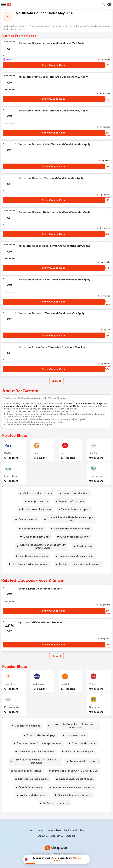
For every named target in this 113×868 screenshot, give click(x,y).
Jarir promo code (76, 734)
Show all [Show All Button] (56, 381)
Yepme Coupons (24, 517)
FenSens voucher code (78, 799)
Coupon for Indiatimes (56, 718)
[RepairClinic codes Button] (31, 526)
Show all (56, 650)
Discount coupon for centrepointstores (39, 742)
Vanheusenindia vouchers (37, 493)
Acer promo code (38, 501)
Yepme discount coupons (76, 509)
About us (43, 832)
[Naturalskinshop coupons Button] (36, 767)
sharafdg (94, 701)
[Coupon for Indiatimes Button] (55, 718)
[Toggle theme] (109, 4)
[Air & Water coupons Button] (77, 783)
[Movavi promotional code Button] (35, 509)
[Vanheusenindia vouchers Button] (36, 493)
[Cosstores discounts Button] (82, 742)
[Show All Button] (56, 650)
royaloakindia (12, 701)
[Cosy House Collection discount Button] (29, 558)
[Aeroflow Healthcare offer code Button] (71, 526)
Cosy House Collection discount (30, 558)
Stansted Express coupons (84, 775)
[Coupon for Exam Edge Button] (35, 534)
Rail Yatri (94, 453)
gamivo (37, 453)
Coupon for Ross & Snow (74, 534)
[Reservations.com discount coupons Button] (36, 791)
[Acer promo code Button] (37, 501)
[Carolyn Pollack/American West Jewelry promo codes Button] (42, 542)
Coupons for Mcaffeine (76, 493)
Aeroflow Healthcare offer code (72, 526)
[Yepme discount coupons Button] (74, 509)
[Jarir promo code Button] (75, 734)
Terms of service (74, 849)
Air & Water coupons (78, 783)
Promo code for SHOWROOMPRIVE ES (36, 775)
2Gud (92, 678)
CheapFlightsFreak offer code (38, 799)
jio (63, 453)
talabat (65, 678)
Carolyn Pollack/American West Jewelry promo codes (43, 542)
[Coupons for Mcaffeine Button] (75, 493)
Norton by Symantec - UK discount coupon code (56, 726)
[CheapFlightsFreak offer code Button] (37, 799)
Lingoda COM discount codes (39, 783)
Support (70, 832)
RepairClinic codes (33, 526)
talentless (10, 678)
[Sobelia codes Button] (91, 542)
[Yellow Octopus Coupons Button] (78, 750)
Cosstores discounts (84, 742)
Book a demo (36, 826)
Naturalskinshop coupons (37, 767)
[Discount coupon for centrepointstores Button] (38, 742)
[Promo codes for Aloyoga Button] (40, 734)
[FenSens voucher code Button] (77, 799)
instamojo (38, 678)
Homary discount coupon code (76, 550)
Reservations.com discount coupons (37, 791)
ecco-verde (96, 476)
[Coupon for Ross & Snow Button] (73, 534)
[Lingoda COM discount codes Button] (38, 783)
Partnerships (54, 826)
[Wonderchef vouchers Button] (70, 501)
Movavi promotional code (36, 509)
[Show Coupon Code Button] (54, 65)
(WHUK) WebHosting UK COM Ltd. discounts (56, 759)
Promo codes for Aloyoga (41, 734)
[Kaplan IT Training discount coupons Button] (79, 558)
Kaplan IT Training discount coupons (80, 558)
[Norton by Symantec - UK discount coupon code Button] (55, 726)
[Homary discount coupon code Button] (75, 550)
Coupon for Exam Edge (37, 534)
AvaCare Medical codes (82, 791)
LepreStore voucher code (33, 550)
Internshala (10, 476)
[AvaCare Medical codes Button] (81, 791)
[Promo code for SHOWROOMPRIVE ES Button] (34, 775)
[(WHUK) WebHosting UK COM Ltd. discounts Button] (55, 759)
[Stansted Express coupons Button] (83, 775)
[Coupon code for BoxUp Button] (74, 767)
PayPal (8, 453)
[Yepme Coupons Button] (23, 517)
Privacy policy (59, 849)
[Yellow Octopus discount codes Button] (35, 750)
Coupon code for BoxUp (76, 767)
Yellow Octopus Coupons (79, 750)
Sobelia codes (92, 542)
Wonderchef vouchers (71, 501)
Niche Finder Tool (74, 826)
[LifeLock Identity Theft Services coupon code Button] (69, 517)
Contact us (57, 832)
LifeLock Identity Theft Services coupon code (70, 517)
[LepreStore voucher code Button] (32, 550)
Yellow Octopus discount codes (36, 750)
